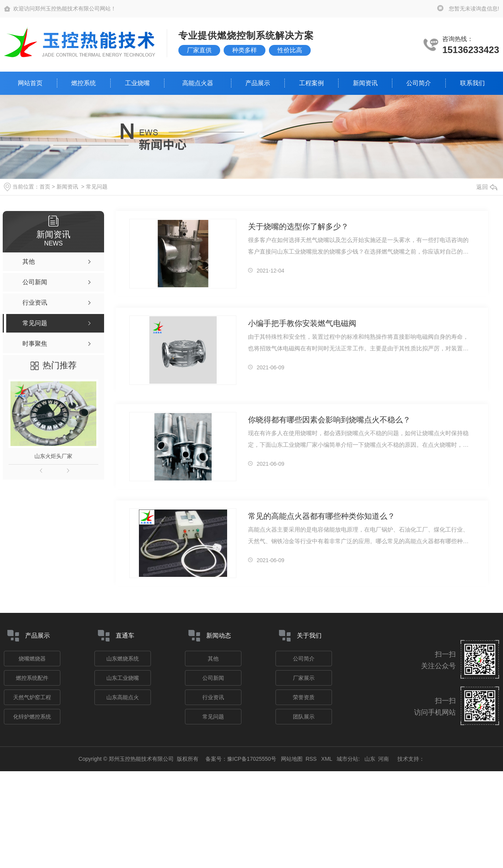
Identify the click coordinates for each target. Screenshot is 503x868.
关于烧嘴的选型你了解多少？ (298, 226)
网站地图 (292, 759)
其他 (213, 659)
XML (327, 759)
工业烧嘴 (137, 83)
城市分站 (347, 759)
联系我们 (472, 83)
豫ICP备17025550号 (252, 759)
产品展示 (258, 83)
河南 (383, 759)
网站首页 (30, 83)
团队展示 (304, 717)
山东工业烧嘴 (123, 678)
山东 (370, 759)
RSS (312, 759)
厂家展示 (304, 678)
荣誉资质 (304, 697)
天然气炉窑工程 (32, 697)
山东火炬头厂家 (53, 456)
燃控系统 (84, 83)
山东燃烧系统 (123, 659)
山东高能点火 (123, 697)
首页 (45, 187)
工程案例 (311, 83)
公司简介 (419, 83)
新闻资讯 (365, 83)
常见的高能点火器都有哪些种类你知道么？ (322, 516)
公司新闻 (213, 678)
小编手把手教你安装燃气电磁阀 (302, 323)
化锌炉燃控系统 (32, 717)
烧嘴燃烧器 (32, 659)
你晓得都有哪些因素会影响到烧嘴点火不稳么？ (329, 420)
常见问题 (97, 187)
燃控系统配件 (32, 678)
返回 (487, 187)
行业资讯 (213, 697)
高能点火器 (198, 83)
